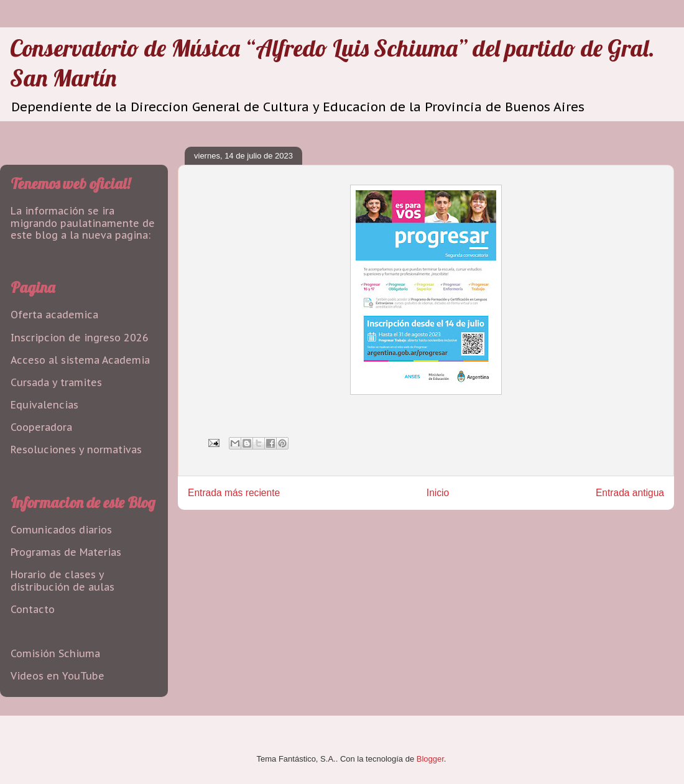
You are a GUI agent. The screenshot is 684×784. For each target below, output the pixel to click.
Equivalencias (44, 405)
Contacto (33, 609)
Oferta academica (54, 315)
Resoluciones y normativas (76, 450)
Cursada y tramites (56, 382)
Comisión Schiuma (55, 653)
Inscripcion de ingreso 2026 (80, 338)
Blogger (430, 759)
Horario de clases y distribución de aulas (62, 580)
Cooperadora (41, 427)
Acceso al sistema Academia (80, 360)
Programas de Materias (66, 552)
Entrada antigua (630, 493)
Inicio (438, 493)
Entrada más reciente (234, 493)
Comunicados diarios (61, 530)
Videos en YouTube (58, 676)
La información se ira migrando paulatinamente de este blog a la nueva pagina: (83, 223)
